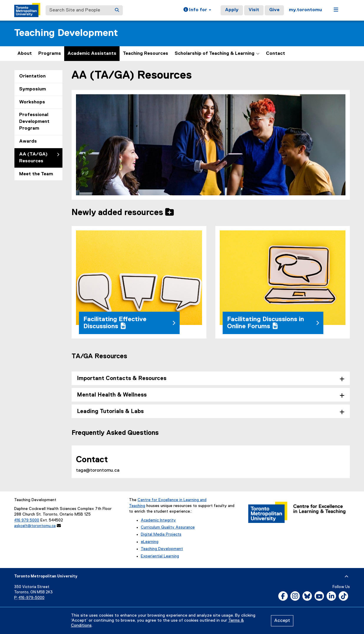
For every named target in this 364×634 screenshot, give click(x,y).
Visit (254, 10)
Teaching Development (66, 33)
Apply (232, 10)
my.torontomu (305, 10)
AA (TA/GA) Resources (33, 158)
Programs (50, 54)
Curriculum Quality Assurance (168, 527)
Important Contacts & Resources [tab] (122, 378)
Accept (282, 621)
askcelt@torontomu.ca (35, 526)
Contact (276, 54)
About (25, 54)
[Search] (117, 10)
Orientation (32, 76)
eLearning (150, 542)
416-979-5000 (32, 598)
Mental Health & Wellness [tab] (112, 395)
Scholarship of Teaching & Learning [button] (217, 54)
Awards (28, 141)
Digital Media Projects (161, 534)
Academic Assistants (92, 54)
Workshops (32, 102)
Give (274, 10)
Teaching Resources (145, 54)
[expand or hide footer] (346, 577)
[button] (197, 10)
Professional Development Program (34, 122)
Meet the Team (36, 174)
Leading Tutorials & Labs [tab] (110, 411)
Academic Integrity (158, 520)
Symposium (33, 89)
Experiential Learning (160, 556)
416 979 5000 (27, 520)
